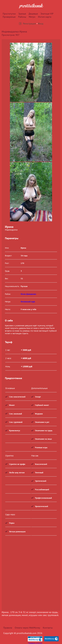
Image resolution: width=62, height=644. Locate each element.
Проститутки (9, 14)
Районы (22, 17)
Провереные (9, 17)
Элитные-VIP (47, 14)
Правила (8, 628)
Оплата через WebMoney (27, 628)
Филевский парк (28, 302)
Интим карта (45, 17)
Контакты (48, 628)
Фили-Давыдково (28, 294)
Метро (32, 17)
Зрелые (22, 14)
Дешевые (33, 14)
